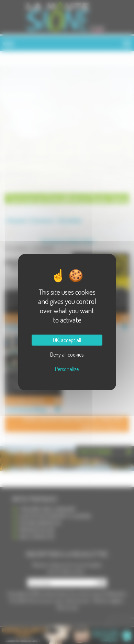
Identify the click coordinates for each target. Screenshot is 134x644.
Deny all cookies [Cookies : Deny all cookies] (67, 355)
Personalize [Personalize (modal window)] (67, 369)
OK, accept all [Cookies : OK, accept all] (67, 340)
